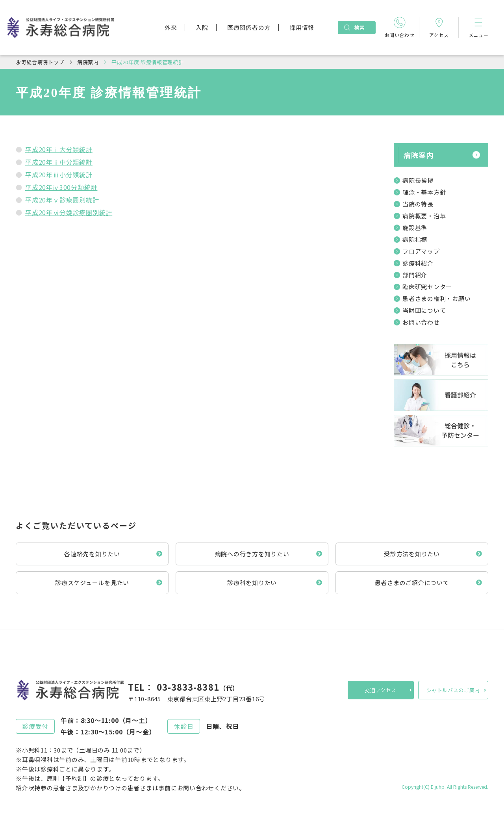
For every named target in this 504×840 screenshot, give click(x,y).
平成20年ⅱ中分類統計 (59, 162)
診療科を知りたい (252, 583)
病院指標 (415, 239)
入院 (202, 27)
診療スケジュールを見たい (92, 583)
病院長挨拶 (418, 180)
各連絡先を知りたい (92, 554)
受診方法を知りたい (412, 554)
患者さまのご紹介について (412, 583)
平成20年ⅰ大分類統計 (59, 149)
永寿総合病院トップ (40, 62)
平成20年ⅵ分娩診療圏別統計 (69, 212)
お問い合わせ (421, 322)
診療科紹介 (418, 263)
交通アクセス (381, 690)
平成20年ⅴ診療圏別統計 (62, 200)
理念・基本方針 (424, 192)
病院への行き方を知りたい (252, 554)
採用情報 (302, 27)
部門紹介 (415, 275)
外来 (171, 27)
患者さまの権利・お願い (436, 298)
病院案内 (88, 62)
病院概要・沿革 (424, 216)
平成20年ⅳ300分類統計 (61, 187)
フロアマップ (421, 251)
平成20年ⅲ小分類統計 (59, 175)
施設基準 (415, 228)
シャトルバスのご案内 (453, 690)
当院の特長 (418, 204)
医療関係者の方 (249, 27)
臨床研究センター (427, 287)
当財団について (424, 310)
